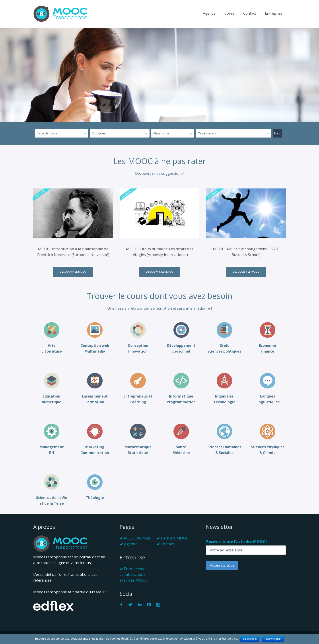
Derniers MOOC (174, 538)
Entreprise (274, 13)
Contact (250, 13)
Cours (229, 13)
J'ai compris (250, 639)
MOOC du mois (137, 538)
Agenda (209, 13)
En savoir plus (273, 639)
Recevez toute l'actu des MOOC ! (237, 542)
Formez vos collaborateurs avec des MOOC (133, 574)
